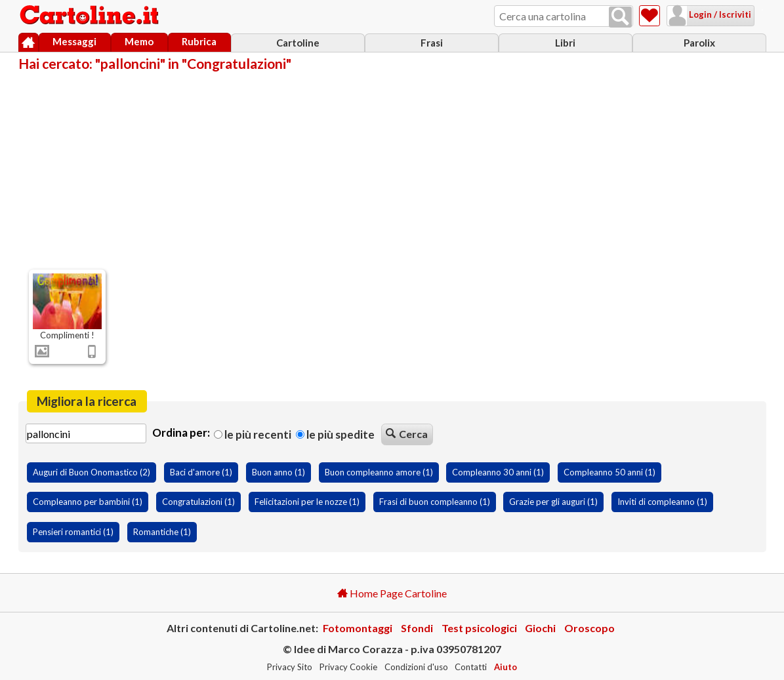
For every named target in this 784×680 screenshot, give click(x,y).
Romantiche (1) (162, 532)
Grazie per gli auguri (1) (553, 502)
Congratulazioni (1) (198, 502)
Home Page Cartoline (392, 593)
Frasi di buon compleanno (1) (435, 502)
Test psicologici (479, 628)
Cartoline (298, 43)
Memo (139, 41)
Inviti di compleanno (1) (662, 502)
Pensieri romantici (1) (73, 532)
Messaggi (74, 41)
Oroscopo (589, 628)
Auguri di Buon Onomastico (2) (92, 472)
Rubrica (199, 41)
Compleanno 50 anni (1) (609, 472)
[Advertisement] (392, 169)
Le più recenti (253, 434)
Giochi (540, 628)
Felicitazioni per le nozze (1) (307, 502)
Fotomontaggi (358, 628)
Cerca (407, 434)
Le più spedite (335, 434)
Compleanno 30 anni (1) (498, 472)
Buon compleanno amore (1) (379, 472)
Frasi (432, 43)
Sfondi (417, 628)
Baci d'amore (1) (201, 472)
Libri (565, 43)
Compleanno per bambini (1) (88, 502)
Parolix (699, 43)
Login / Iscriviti (703, 14)
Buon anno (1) (279, 472)
